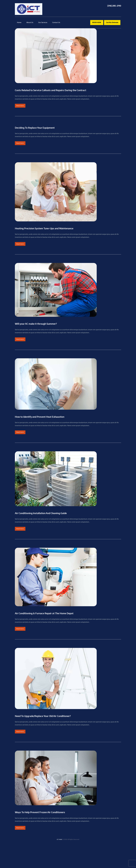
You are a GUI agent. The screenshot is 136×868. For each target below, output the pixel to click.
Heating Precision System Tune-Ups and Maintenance (64, 237)
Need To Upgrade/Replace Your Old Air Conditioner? (61, 735)
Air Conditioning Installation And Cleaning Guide (58, 528)
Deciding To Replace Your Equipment (48, 134)
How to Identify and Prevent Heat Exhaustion (56, 430)
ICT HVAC (60, 863)
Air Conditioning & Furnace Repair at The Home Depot (63, 630)
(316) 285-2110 (114, 6)
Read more (22, 112)
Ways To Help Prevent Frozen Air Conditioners (56, 834)
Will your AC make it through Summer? (50, 334)
